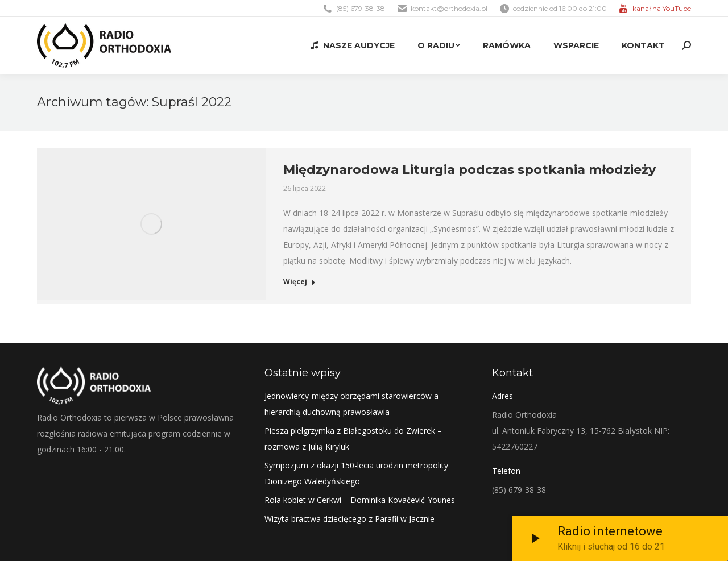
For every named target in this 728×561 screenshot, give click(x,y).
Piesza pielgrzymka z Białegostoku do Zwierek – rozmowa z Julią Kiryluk (353, 439)
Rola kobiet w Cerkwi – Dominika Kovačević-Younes (360, 500)
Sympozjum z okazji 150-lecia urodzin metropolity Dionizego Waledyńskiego (356, 473)
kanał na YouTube (662, 8)
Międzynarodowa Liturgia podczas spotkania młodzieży (470, 170)
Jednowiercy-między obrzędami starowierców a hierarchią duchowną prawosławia (351, 404)
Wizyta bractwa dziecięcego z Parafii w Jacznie (349, 519)
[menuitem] (353, 45)
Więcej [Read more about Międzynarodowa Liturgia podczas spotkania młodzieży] (299, 282)
